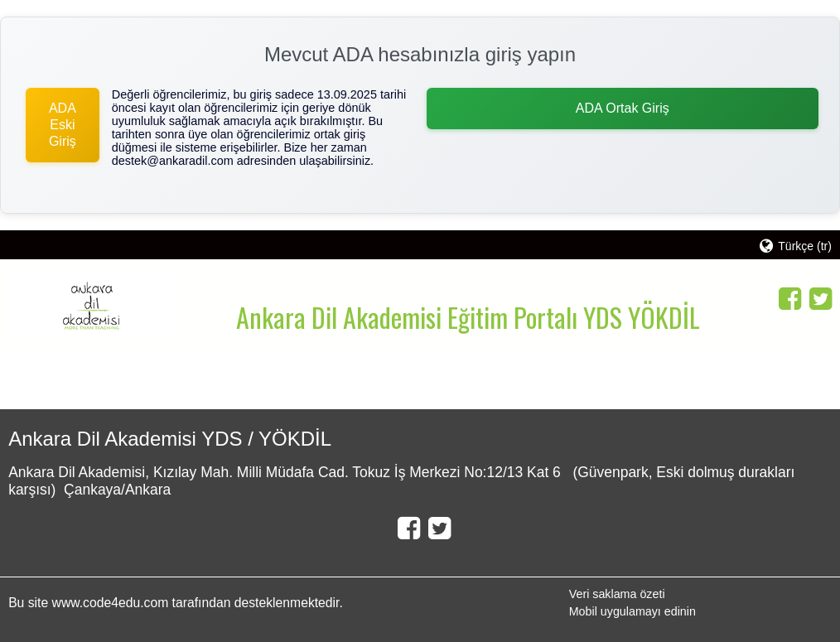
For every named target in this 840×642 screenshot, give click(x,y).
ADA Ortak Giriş (623, 108)
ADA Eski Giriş (63, 125)
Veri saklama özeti (617, 594)
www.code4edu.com (112, 603)
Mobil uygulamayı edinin (632, 611)
